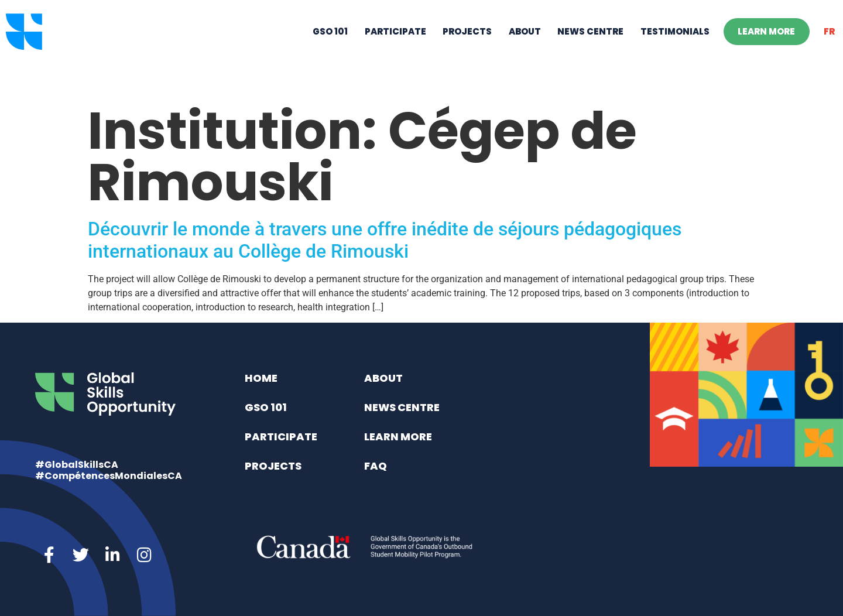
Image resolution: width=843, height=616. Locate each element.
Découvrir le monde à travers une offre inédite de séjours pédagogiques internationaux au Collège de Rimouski (385, 240)
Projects (467, 50)
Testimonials (675, 50)
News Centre (590, 50)
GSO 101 (330, 50)
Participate (395, 50)
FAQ (376, 466)
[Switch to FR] (830, 50)
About (525, 50)
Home (261, 378)
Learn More (766, 50)
